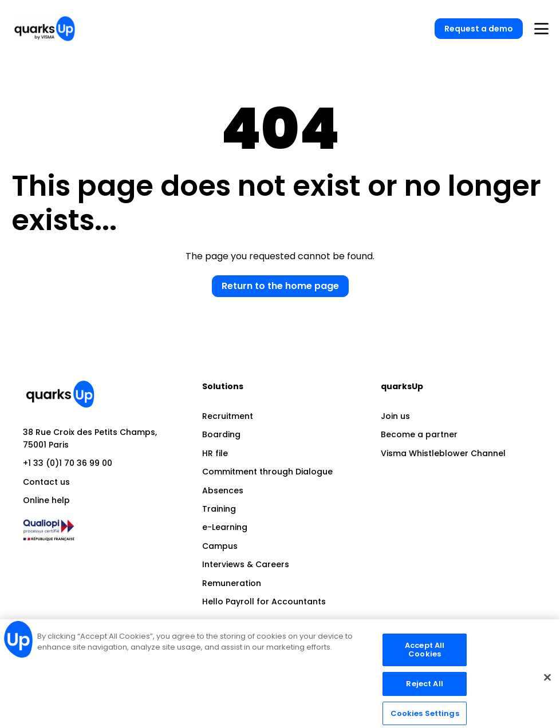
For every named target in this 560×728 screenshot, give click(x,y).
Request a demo (479, 29)
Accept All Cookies (425, 655)
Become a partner (419, 434)
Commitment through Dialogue (267, 472)
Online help (46, 500)
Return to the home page (280, 286)
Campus (220, 546)
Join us (395, 416)
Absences (223, 490)
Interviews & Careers (246, 564)
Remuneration (232, 583)
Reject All (424, 689)
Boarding (221, 434)
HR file (215, 453)
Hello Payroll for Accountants (264, 602)
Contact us (46, 482)
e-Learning (225, 527)
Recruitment (228, 416)
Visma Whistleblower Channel (443, 453)
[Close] (547, 682)
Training (219, 509)
